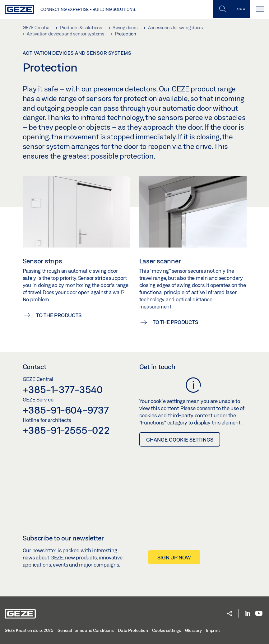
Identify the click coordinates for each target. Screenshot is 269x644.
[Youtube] (259, 614)
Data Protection (133, 630)
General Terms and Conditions (86, 630)
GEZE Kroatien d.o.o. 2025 (29, 630)
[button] (230, 614)
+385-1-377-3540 (63, 389)
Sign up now (174, 557)
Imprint (213, 630)
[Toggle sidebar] (241, 9)
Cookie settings (166, 630)
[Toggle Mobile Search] (222, 9)
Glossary (193, 630)
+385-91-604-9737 (66, 410)
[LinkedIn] (248, 614)
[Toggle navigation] (260, 9)
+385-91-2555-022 (66, 430)
